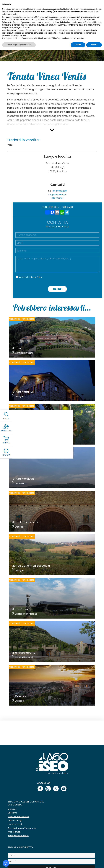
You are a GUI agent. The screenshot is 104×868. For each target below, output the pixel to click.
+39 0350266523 (59, 191)
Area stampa (14, 832)
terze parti (44, 17)
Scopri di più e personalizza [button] (19, 45)
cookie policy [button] (12, 14)
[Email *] (51, 862)
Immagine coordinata (18, 836)
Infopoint (12, 809)
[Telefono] (57, 251)
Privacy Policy (36, 277)
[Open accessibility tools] (6, 863)
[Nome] (51, 855)
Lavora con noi (15, 824)
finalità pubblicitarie (93, 22)
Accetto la (31, 277)
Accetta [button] (94, 45)
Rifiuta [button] (78, 45)
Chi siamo (13, 813)
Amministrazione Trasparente (22, 828)
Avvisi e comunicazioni (19, 817)
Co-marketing (15, 820)
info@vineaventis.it (57, 195)
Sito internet (57, 198)
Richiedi (57, 289)
